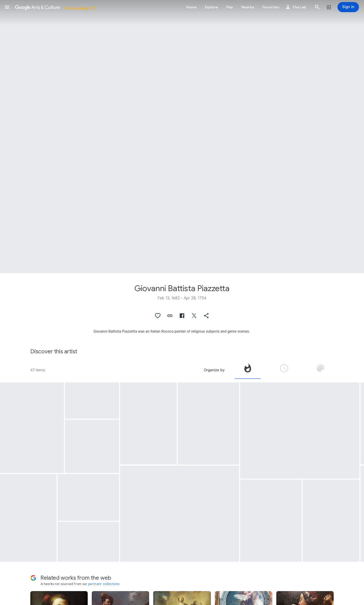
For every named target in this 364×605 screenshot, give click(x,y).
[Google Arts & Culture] (55, 7)
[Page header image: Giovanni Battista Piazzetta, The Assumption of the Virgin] (182, 137)
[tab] (248, 370)
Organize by (214, 370)
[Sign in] (348, 7)
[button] (7, 7)
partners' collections (104, 584)
